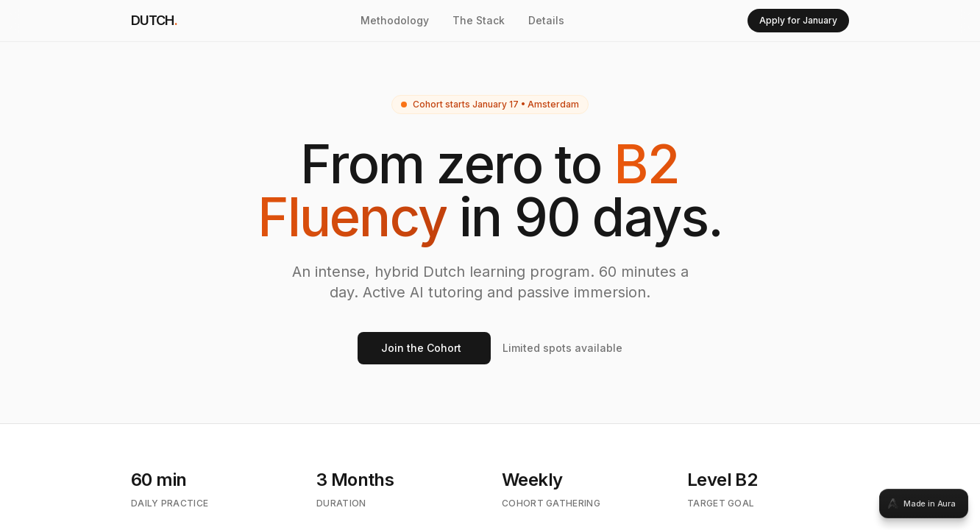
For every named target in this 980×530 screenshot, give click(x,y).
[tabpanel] (490, 265)
